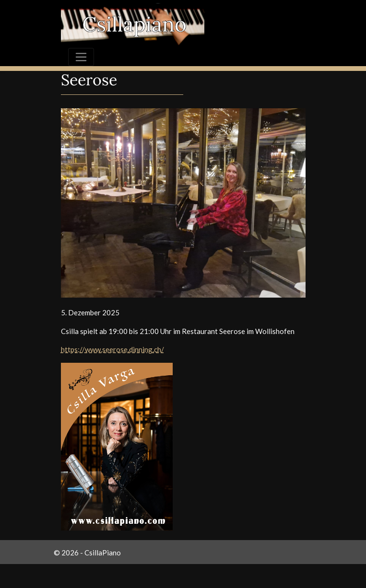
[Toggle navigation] (81, 57)
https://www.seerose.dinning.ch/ (112, 349)
